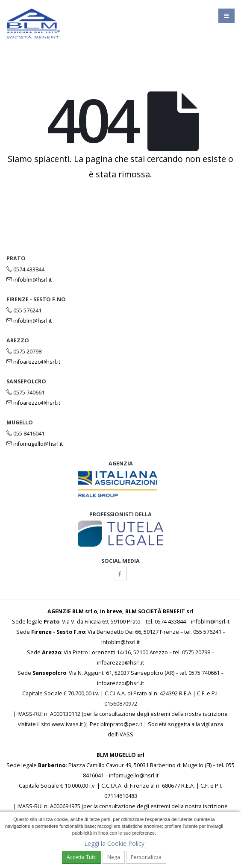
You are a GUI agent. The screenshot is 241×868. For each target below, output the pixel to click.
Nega (114, 857)
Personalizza (146, 857)
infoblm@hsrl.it (29, 280)
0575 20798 (24, 352)
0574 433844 (25, 269)
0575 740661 (25, 393)
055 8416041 (25, 434)
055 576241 (24, 310)
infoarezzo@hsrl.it (33, 362)
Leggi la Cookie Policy (114, 843)
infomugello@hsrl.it (35, 444)
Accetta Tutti (82, 857)
